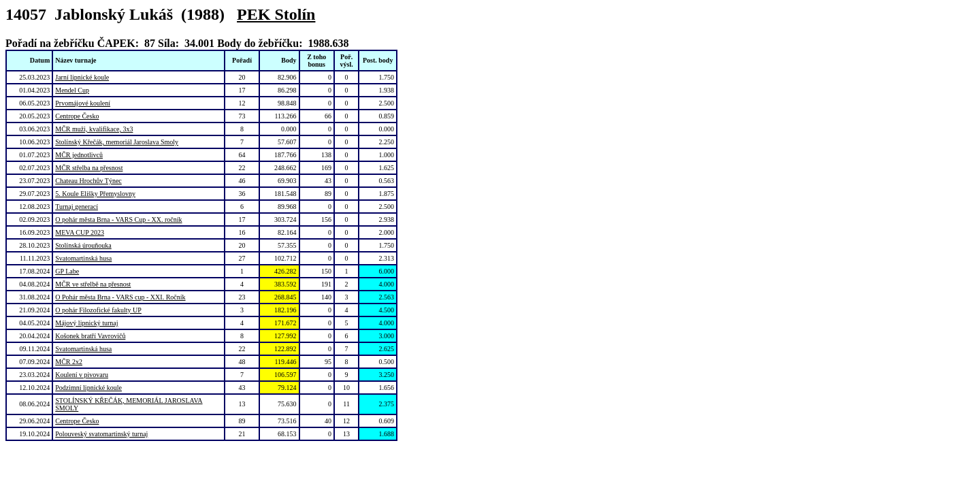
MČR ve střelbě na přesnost (93, 284)
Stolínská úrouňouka (83, 245)
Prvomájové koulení (83, 103)
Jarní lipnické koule (82, 77)
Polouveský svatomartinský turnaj (101, 434)
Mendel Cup (72, 90)
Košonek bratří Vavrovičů (90, 336)
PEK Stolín (276, 14)
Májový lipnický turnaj (86, 323)
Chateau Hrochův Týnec (88, 181)
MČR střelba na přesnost (89, 168)
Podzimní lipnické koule (88, 388)
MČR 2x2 (69, 362)
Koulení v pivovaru (82, 375)
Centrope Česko (77, 116)
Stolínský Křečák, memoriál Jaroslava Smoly (117, 142)
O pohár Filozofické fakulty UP (98, 310)
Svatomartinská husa (83, 258)
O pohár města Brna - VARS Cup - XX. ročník (118, 219)
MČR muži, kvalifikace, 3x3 (94, 129)
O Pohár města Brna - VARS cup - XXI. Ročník (120, 297)
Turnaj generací (77, 207)
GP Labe (67, 271)
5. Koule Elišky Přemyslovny (95, 194)
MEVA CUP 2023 (80, 232)
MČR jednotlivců (79, 155)
